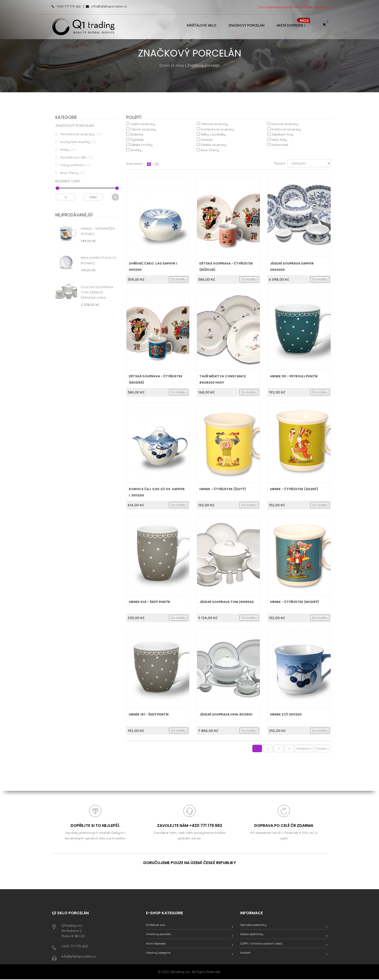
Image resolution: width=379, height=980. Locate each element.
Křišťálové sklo (202, 25)
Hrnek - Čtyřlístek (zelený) (294, 489)
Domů (165, 65)
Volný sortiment (72, 165)
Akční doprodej (291, 25)
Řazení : (281, 163)
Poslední (323, 748)
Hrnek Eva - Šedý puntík (150, 602)
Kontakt (245, 953)
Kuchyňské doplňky (75, 142)
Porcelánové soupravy (77, 134)
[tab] (149, 165)
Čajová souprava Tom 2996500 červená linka (97, 292)
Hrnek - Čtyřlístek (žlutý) (223, 489)
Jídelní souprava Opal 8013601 (226, 714)
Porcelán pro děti (73, 157)
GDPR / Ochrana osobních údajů (261, 944)
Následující (304, 748)
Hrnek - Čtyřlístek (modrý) (295, 602)
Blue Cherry (69, 173)
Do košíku (179, 279)
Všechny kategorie (158, 953)
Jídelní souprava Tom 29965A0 (227, 602)
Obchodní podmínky (253, 926)
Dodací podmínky (252, 935)
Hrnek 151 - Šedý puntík (149, 714)
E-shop (179, 65)
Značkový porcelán (246, 25)
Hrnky (65, 150)
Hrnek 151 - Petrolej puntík (294, 376)
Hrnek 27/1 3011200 (286, 714)
